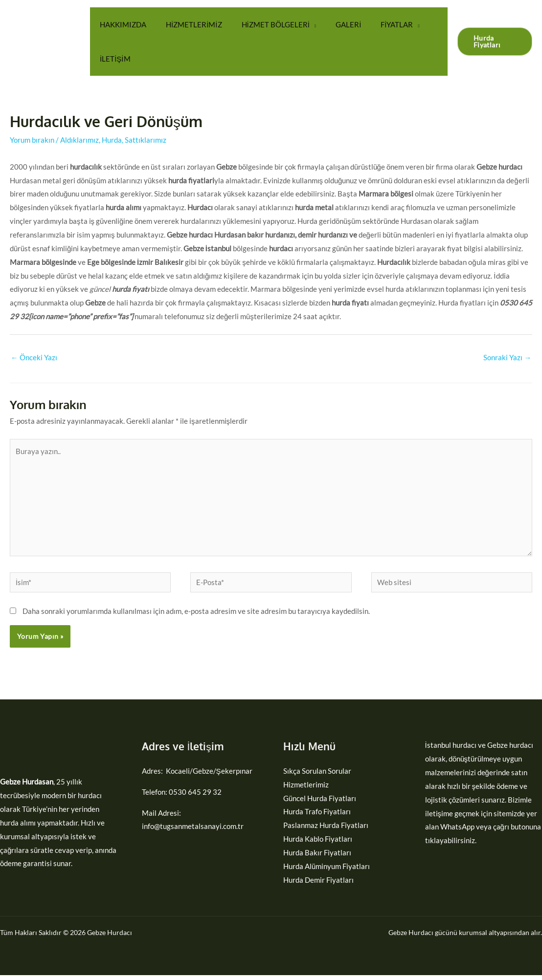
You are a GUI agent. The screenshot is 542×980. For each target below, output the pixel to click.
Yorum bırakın (32, 140)
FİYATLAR (375, 24)
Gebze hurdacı (510, 750)
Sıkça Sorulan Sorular (317, 776)
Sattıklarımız (146, 140)
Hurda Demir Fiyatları (318, 885)
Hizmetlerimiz (306, 789)
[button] (492, 42)
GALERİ (331, 24)
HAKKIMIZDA (121, 24)
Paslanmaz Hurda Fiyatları (326, 830)
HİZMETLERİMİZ (187, 24)
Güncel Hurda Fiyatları (320, 803)
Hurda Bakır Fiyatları (317, 857)
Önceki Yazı (34, 358)
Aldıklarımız (79, 140)
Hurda (112, 140)
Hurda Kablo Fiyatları (318, 844)
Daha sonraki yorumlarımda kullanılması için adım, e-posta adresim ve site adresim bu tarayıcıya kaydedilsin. (196, 616)
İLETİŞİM (113, 59)
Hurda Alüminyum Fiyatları (327, 871)
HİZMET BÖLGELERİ (263, 24)
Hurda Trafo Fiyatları (317, 816)
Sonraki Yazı (507, 358)
